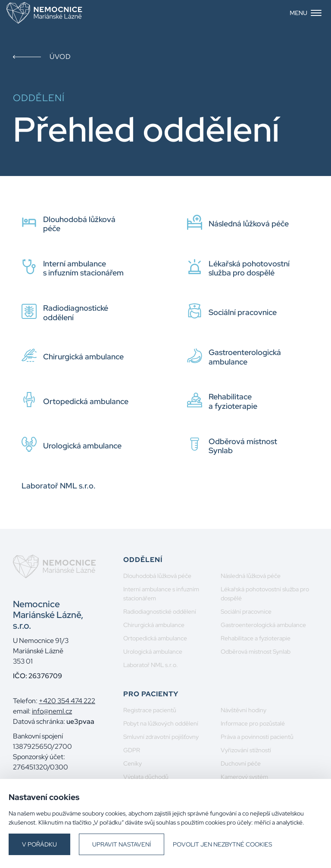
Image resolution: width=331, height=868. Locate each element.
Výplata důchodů (146, 777)
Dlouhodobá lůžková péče (157, 576)
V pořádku (39, 844)
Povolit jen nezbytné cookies (222, 844)
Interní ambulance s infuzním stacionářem (161, 594)
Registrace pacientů (150, 710)
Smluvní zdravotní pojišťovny (161, 737)
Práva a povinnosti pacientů (257, 737)
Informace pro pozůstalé (253, 723)
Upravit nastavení (122, 844)
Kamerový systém (244, 777)
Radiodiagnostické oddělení (160, 612)
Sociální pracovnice (246, 612)
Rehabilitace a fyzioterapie (256, 638)
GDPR (132, 750)
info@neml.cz (52, 711)
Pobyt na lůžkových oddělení (161, 723)
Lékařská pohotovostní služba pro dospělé (265, 594)
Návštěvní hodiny (244, 710)
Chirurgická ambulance (154, 625)
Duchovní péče (241, 763)
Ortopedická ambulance (155, 638)
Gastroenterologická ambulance (263, 625)
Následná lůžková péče (251, 576)
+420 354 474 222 (67, 701)
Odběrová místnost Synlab (256, 652)
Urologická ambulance (153, 652)
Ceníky (133, 763)
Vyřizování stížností (246, 750)
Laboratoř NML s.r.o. (151, 665)
